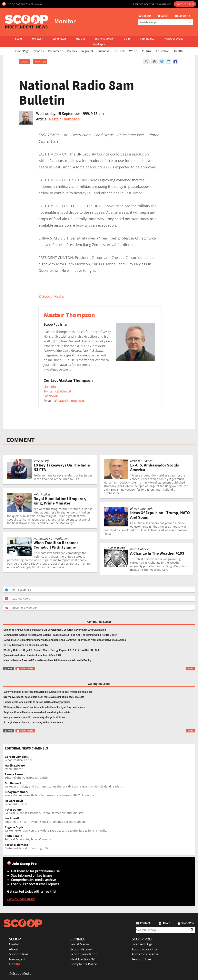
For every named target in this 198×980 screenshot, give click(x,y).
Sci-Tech (119, 51)
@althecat (64, 391)
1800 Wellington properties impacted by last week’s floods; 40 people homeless (48, 692)
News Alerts (25, 669)
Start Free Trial (185, 4)
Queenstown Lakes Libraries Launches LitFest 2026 (32, 655)
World (133, 51)
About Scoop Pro (144, 949)
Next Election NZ (83, 959)
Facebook (51, 396)
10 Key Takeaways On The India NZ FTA (26, 645)
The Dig (80, 39)
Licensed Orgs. (143, 944)
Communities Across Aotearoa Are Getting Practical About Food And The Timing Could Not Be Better (60, 635)
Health (178, 51)
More (190, 669)
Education (163, 51)
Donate (15, 964)
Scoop (19, 39)
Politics (72, 51)
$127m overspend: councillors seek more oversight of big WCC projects (44, 697)
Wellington (59, 39)
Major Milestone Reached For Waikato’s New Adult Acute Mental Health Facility (48, 660)
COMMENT (20, 440)
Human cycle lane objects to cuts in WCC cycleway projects (37, 702)
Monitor (40, 62)
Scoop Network (82, 949)
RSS (8, 669)
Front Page (22, 51)
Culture (147, 51)
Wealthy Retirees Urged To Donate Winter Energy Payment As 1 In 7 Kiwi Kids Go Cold (52, 650)
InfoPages (99, 44)
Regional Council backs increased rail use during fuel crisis (37, 712)
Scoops (39, 51)
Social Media (80, 944)
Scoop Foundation (84, 954)
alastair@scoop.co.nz (70, 401)
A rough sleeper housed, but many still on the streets (33, 722)
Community (147, 39)
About (14, 949)
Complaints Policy (84, 964)
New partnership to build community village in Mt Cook (34, 717)
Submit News (19, 954)
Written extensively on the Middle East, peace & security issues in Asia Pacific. (100, 829)
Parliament (55, 51)
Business (103, 51)
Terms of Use (141, 959)
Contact (15, 944)
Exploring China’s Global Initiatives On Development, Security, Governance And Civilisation (55, 630)
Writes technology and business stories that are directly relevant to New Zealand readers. (100, 785)
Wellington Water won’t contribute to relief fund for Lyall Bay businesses (44, 707)
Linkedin (50, 387)
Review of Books (173, 39)
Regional (87, 51)
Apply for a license (145, 954)
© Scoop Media (20, 974)
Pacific (126, 39)
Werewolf (38, 39)
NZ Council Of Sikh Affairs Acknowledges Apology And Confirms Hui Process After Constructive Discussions (65, 640)
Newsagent (17, 959)
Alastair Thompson (64, 119)
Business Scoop (104, 39)
